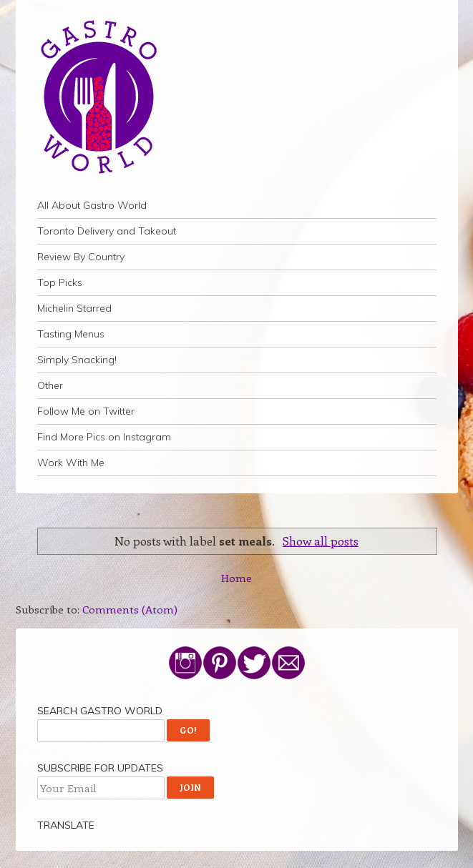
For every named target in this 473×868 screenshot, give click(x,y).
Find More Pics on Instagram (104, 437)
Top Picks (60, 282)
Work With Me (71, 463)
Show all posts (321, 541)
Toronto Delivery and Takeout (107, 231)
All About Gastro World (92, 205)
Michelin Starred (74, 308)
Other (50, 385)
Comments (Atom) (130, 609)
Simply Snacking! (77, 360)
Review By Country (81, 257)
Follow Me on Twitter (86, 411)
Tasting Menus (71, 334)
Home (236, 578)
